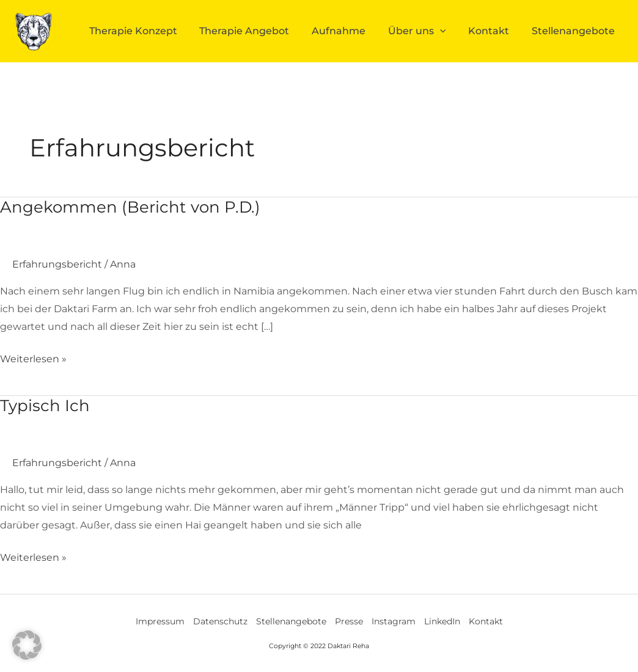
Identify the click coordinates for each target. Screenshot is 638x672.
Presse (349, 621)
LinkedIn (442, 621)
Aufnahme (353, 31)
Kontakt (495, 31)
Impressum (160, 621)
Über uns (427, 31)
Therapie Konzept (155, 31)
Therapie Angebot (262, 31)
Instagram (394, 621)
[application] (450, 31)
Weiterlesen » (33, 358)
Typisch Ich (45, 406)
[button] (27, 645)
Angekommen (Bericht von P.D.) (130, 207)
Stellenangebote (575, 31)
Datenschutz (220, 621)
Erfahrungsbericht (57, 264)
